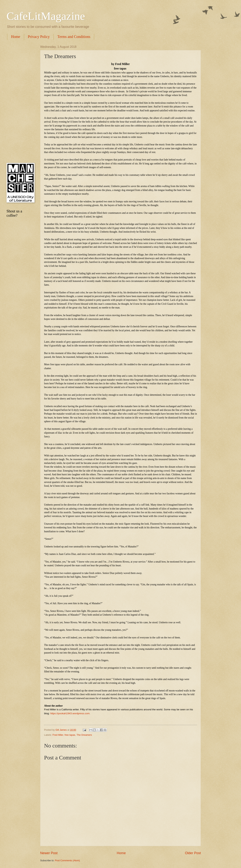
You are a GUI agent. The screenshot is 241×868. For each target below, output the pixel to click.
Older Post (193, 853)
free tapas (70, 735)
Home (16, 37)
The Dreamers (84, 735)
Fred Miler (58, 735)
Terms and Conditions (74, 37)
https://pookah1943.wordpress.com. (70, 713)
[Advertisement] (20, 101)
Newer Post (49, 853)
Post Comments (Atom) (67, 860)
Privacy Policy (39, 37)
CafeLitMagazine (46, 16)
